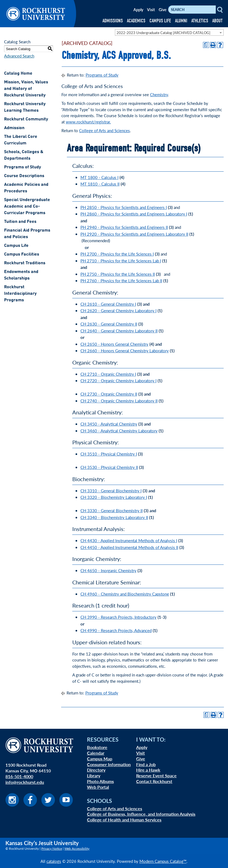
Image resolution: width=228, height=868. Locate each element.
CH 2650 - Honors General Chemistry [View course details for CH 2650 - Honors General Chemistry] (114, 344)
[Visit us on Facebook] (30, 805)
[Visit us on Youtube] (66, 805)
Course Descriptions (24, 176)
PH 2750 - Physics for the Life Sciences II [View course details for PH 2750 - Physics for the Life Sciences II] (118, 274)
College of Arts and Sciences (104, 130)
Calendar (96, 753)
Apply (138, 10)
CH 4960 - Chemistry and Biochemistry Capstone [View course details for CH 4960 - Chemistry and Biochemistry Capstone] (125, 594)
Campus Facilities (22, 254)
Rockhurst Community (26, 119)
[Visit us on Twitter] (48, 805)
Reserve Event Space (156, 776)
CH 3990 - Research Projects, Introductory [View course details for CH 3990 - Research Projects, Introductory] (118, 617)
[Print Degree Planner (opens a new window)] (206, 45)
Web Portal (98, 787)
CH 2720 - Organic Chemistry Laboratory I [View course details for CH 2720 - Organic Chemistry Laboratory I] (118, 380)
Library (94, 776)
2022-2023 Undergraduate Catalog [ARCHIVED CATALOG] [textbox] (163, 33)
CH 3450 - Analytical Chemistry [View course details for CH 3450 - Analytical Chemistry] (109, 424)
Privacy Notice (52, 849)
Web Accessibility (77, 849)
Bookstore (97, 747)
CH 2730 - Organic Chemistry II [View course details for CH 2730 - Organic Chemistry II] (109, 394)
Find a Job (146, 764)
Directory (96, 770)
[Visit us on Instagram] (12, 805)
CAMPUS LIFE (160, 21)
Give (163, 10)
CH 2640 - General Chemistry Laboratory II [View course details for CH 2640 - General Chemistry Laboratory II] (119, 331)
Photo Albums (100, 781)
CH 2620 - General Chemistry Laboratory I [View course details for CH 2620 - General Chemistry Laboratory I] (118, 310)
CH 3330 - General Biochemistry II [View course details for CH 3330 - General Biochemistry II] (112, 510)
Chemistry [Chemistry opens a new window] (159, 94)
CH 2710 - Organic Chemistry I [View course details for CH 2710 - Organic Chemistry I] (108, 374)
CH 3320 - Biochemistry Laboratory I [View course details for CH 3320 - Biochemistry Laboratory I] (114, 497)
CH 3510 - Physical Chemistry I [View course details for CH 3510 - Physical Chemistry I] (109, 454)
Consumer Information (109, 764)
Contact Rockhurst (154, 781)
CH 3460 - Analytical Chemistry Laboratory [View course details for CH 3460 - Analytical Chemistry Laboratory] (119, 431)
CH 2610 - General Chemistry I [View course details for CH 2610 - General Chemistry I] (108, 304)
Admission (14, 128)
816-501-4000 (19, 776)
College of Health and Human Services (124, 820)
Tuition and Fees (20, 222)
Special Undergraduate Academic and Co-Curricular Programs (27, 207)
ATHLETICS (200, 21)
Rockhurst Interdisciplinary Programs (20, 294)
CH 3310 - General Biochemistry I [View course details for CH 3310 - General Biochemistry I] (111, 491)
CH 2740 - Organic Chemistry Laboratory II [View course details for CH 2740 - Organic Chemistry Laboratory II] (119, 401)
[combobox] (169, 32)
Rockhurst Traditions (25, 263)
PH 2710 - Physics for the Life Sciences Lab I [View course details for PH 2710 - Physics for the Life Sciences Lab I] (121, 261)
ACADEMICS (136, 21)
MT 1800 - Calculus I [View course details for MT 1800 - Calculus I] (99, 177)
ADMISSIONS (113, 21)
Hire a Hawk (148, 770)
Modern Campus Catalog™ (163, 861)
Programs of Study (23, 167)
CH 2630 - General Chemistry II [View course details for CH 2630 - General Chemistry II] (109, 324)
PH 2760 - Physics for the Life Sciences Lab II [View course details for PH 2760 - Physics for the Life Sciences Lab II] (121, 280)
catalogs (54, 861)
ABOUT (217, 21)
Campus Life (16, 246)
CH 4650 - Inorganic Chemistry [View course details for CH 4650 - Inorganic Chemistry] (108, 570)
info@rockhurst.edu (25, 782)
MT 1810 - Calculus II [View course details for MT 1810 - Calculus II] (100, 184)
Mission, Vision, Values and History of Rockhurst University (26, 89)
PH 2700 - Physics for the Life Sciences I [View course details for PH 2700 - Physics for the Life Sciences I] (117, 254)
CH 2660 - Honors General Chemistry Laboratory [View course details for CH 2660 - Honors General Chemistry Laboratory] (125, 350)
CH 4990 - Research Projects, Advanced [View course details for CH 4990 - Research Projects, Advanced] (116, 630)
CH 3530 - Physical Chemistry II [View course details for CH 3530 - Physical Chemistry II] (109, 467)
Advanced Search (19, 56)
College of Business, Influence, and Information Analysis (141, 814)
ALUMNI (181, 21)
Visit (151, 10)
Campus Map (100, 759)
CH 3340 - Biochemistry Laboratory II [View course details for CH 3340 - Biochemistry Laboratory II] (114, 517)
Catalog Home (18, 74)
